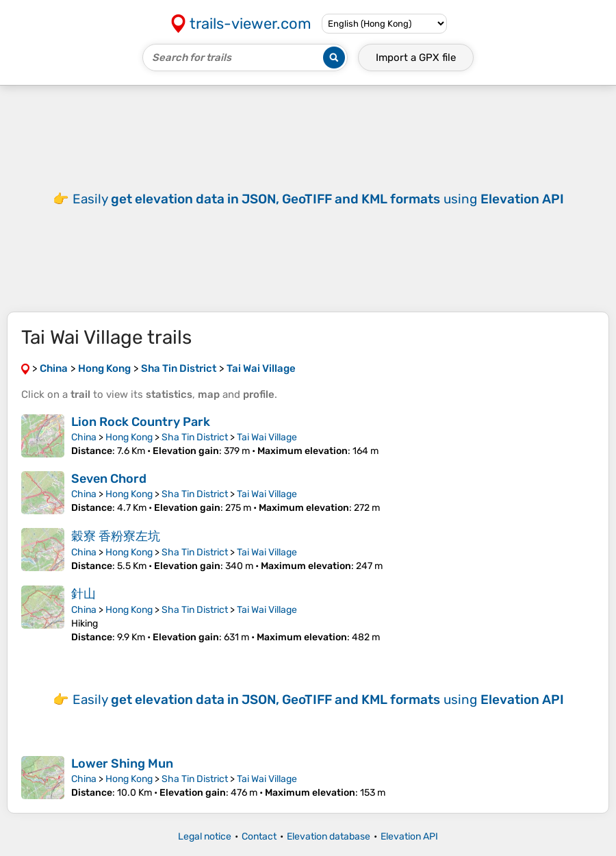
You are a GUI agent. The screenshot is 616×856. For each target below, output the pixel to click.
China (84, 437)
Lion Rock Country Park (141, 422)
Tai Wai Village (267, 437)
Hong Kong (129, 437)
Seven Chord (109, 479)
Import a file (416, 58)
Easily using (318, 199)
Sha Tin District (195, 437)
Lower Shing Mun (122, 764)
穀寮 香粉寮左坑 (116, 536)
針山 (84, 594)
